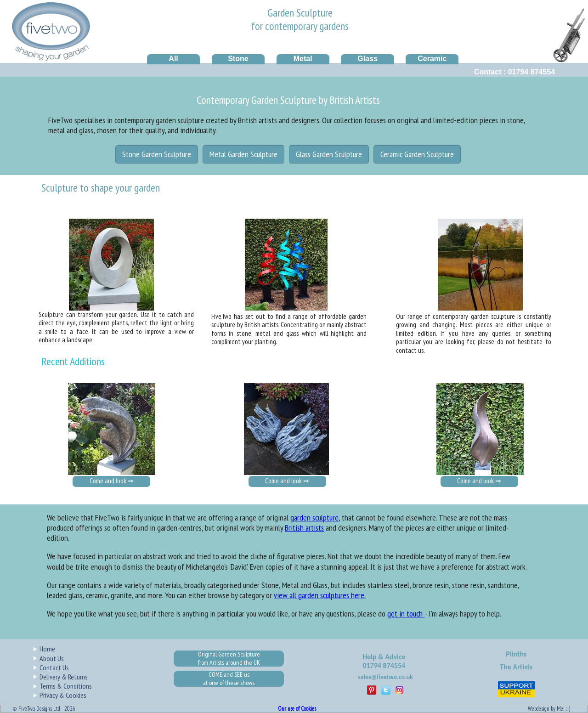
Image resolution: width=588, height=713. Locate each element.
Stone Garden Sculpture (157, 154)
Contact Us (54, 668)
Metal (303, 59)
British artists (304, 528)
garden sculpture (314, 518)
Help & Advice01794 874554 (384, 661)
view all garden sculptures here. (320, 595)
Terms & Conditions (66, 686)
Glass (367, 59)
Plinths (516, 654)
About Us (52, 658)
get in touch (406, 614)
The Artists (516, 667)
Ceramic (432, 59)
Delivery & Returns (64, 677)
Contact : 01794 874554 (514, 72)
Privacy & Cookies (63, 695)
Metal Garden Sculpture (243, 154)
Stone (238, 59)
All (173, 59)
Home (47, 649)
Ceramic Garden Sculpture (417, 154)
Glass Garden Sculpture (329, 154)
